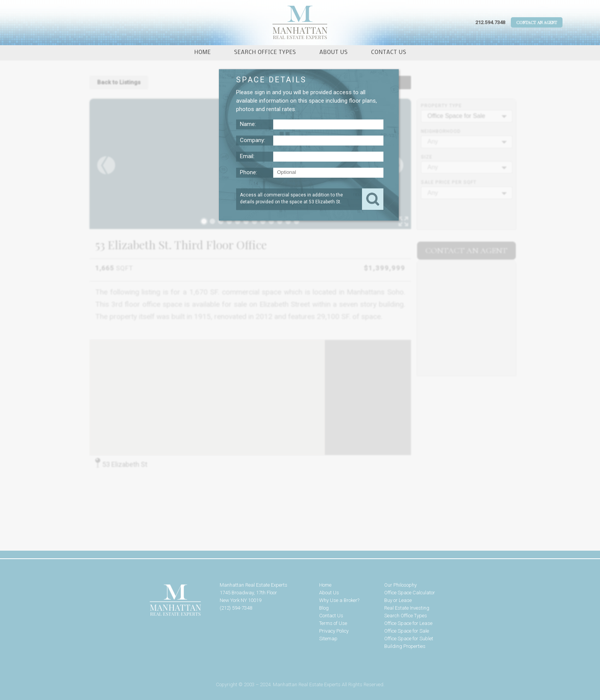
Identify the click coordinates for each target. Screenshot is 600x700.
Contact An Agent (537, 22)
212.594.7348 (490, 22)
